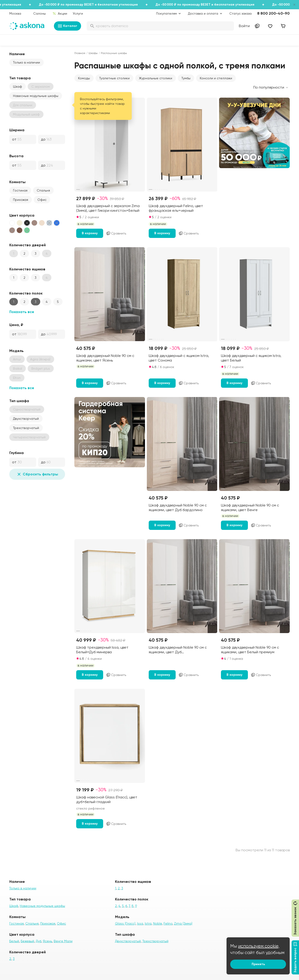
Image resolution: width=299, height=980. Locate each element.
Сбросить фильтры (37, 474)
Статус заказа (240, 13)
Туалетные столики (114, 78)
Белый (14, 941)
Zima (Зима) (183, 923)
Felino (168, 923)
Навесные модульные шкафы (36, 96)
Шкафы (93, 53)
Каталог (67, 26)
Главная (80, 53)
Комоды (84, 78)
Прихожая (21, 200)
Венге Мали (63, 941)
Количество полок (26, 293)
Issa (140, 923)
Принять (258, 964)
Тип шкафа (19, 401)
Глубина (16, 453)
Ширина (17, 130)
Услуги (78, 13)
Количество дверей (28, 245)
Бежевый (27, 941)
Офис (42, 200)
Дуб (38, 941)
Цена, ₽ (16, 325)
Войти (244, 26)
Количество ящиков (27, 269)
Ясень (47, 941)
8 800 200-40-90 (273, 13)
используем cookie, (259, 946)
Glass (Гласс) (125, 923)
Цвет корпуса (22, 215)
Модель (16, 351)
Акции (60, 13)
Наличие (17, 54)
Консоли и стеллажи (216, 78)
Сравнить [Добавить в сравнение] (116, 233)
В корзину (90, 233)
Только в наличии (26, 62)
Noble (158, 923)
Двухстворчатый (26, 419)
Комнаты (17, 182)
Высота (16, 156)
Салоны (39, 13)
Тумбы (186, 78)
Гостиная (20, 190)
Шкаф (18, 86)
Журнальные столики (156, 78)
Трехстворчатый (26, 428)
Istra (148, 923)
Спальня (43, 190)
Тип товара (20, 78)
